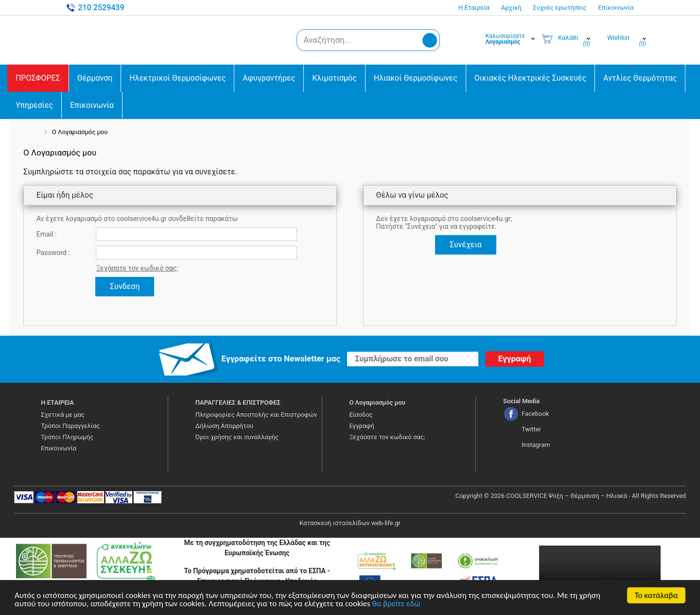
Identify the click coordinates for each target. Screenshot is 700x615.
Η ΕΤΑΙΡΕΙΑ (57, 402)
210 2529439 (101, 8)
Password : (53, 253)
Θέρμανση (95, 78)
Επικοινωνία (616, 8)
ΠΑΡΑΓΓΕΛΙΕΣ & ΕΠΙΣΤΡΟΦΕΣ (238, 402)
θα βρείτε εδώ (396, 604)
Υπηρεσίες (34, 105)
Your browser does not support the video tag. (600, 576)
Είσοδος (361, 415)
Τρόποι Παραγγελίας (70, 426)
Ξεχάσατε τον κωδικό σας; (137, 268)
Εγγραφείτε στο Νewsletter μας (281, 359)
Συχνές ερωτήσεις (560, 8)
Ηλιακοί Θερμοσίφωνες (416, 78)
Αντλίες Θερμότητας (640, 78)
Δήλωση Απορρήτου (224, 426)
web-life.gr (386, 523)
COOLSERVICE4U (137, 38)
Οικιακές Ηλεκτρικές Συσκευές (530, 78)
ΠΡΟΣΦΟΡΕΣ (38, 78)
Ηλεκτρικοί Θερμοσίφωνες (177, 78)
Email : (47, 234)
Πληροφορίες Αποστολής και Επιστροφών (256, 415)
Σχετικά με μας (63, 415)
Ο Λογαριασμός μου (377, 402)
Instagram (536, 445)
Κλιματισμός (334, 78)
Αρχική (511, 8)
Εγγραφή (361, 426)
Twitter (531, 429)
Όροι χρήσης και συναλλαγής (237, 437)
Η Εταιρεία (474, 8)
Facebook (535, 414)
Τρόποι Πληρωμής (67, 437)
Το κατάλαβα (656, 595)
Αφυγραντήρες (269, 78)
